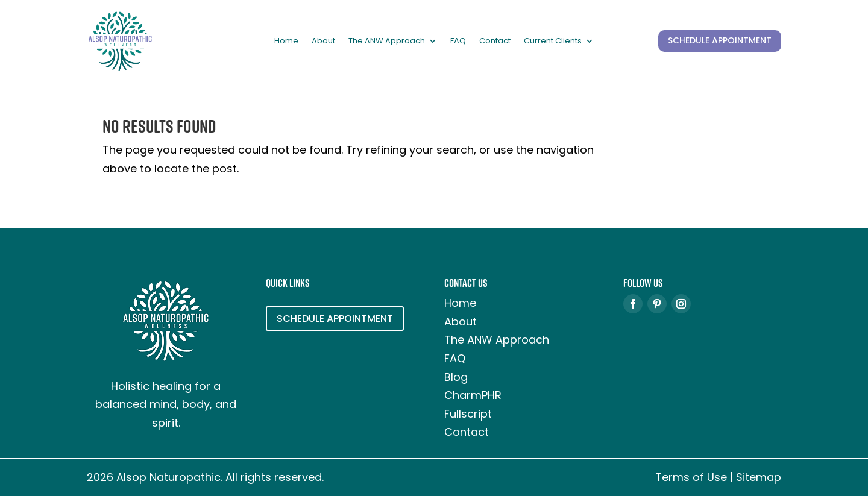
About (323, 42)
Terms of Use (691, 477)
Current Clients (553, 42)
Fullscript (468, 414)
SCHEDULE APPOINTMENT (720, 40)
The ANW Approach (387, 42)
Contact (495, 42)
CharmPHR (473, 395)
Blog (456, 377)
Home (286, 42)
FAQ (458, 42)
